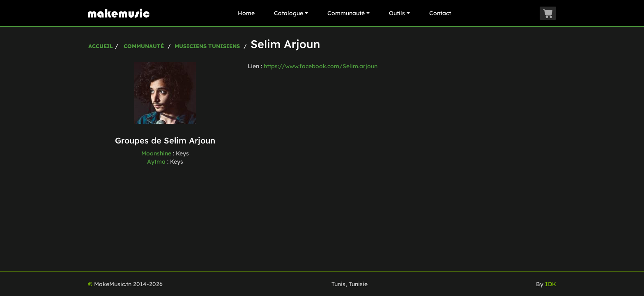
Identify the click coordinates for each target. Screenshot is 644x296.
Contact (440, 13)
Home (246, 13)
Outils (399, 13)
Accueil (101, 46)
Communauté (348, 13)
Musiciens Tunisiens (207, 46)
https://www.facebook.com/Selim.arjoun (321, 66)
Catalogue (291, 13)
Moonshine (156, 153)
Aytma (156, 162)
